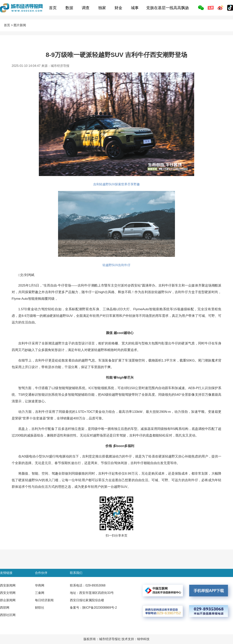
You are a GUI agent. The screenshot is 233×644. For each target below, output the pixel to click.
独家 (102, 8)
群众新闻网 (8, 600)
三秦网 (40, 593)
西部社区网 (8, 615)
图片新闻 (20, 25)
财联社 (40, 608)
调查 (86, 8)
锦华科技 (143, 639)
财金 (118, 8)
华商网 (40, 585)
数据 (69, 8)
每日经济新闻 (44, 600)
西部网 (5, 608)
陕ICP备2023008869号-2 (100, 608)
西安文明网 (8, 593)
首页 (53, 8)
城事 (135, 8)
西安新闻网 (8, 585)
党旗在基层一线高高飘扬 (168, 8)
